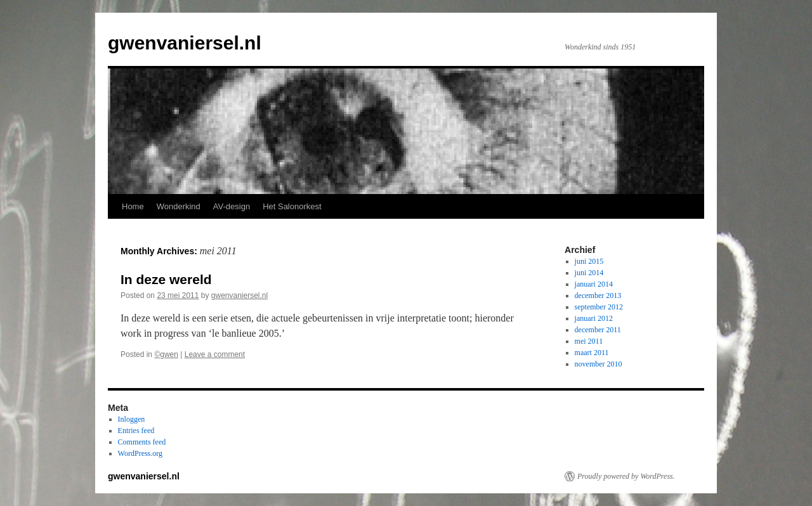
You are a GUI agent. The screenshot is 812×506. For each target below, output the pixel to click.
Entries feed (136, 431)
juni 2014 (589, 273)
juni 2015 (589, 261)
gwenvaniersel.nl (185, 43)
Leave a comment (215, 354)
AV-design (232, 206)
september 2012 (599, 307)
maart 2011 (592, 353)
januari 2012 (594, 318)
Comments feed (142, 442)
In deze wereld (166, 279)
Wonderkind (179, 206)
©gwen (166, 354)
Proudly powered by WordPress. (626, 476)
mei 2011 (589, 341)
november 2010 (599, 364)
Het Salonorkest (292, 206)
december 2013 (598, 295)
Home (133, 206)
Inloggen (132, 419)
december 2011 (598, 330)
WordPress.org (140, 453)
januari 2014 (594, 284)
